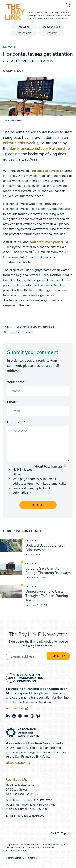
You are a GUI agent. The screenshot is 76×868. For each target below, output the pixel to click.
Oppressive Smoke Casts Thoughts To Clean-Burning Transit (47, 596)
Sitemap (33, 858)
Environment (24, 33)
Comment (15, 422)
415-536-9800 (39, 809)
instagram (20, 716)
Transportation (51, 27)
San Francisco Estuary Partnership (35, 327)
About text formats (48, 466)
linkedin (8, 716)
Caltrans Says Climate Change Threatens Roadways (48, 571)
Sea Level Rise (12, 332)
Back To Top (58, 834)
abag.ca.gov (18, 763)
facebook (14, 716)
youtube (26, 716)
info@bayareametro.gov (29, 816)
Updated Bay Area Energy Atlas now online (45, 548)
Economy (51, 33)
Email (11, 402)
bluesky (38, 716)
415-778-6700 (43, 800)
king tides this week (46, 171)
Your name (16, 382)
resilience (28, 332)
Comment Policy (15, 858)
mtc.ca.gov (17, 708)
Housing (24, 27)
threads (32, 716)
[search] (68, 5)
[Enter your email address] (26, 656)
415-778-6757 (46, 805)
